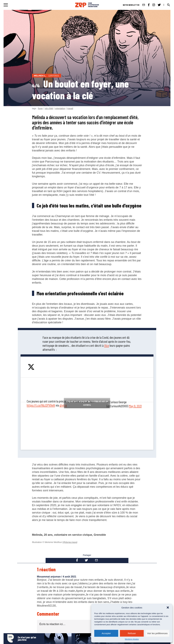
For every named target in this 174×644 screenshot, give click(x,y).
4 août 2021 (69, 577)
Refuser (132, 633)
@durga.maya (70, 542)
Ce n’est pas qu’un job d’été (27, 639)
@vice (63, 405)
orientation (60, 108)
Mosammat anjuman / (50, 577)
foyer (40, 108)
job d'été (49, 108)
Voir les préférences (157, 633)
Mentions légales (132, 639)
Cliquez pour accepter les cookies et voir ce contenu (87, 403)
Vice (107, 345)
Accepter (106, 633)
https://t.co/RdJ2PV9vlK (41, 405)
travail (70, 108)
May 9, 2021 (135, 406)
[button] (168, 607)
